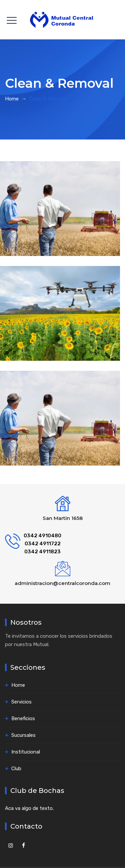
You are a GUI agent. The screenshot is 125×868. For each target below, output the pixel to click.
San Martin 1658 (63, 518)
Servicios (21, 702)
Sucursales (23, 735)
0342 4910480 (42, 536)
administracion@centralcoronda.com (62, 583)
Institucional (26, 752)
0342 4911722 (43, 544)
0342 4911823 (42, 552)
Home (12, 99)
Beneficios (23, 718)
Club (16, 769)
